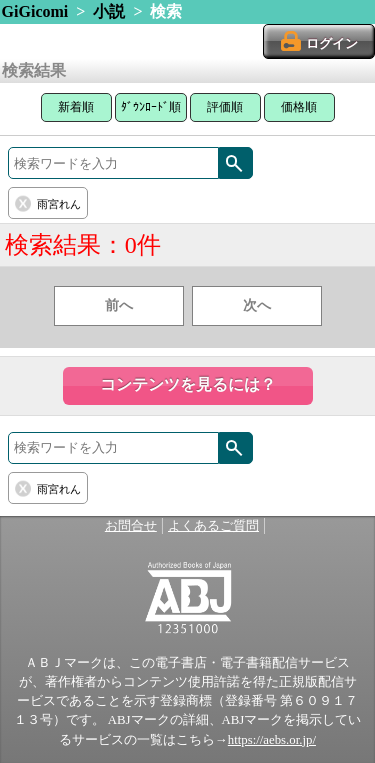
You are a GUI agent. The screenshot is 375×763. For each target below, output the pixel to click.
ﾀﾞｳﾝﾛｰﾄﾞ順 (151, 107)
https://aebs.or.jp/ (272, 740)
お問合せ (131, 526)
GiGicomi (35, 11)
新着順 (76, 107)
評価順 (225, 107)
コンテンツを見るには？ (188, 384)
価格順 (299, 107)
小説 (109, 11)
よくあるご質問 (213, 526)
